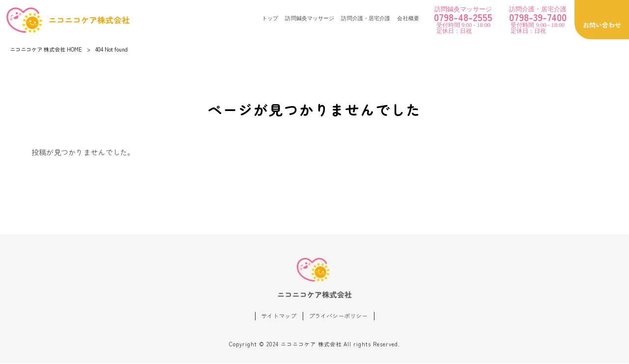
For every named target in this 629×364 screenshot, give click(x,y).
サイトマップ (276, 317)
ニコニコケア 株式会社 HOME (46, 49)
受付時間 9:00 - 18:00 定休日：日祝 (463, 20)
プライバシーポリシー (340, 317)
